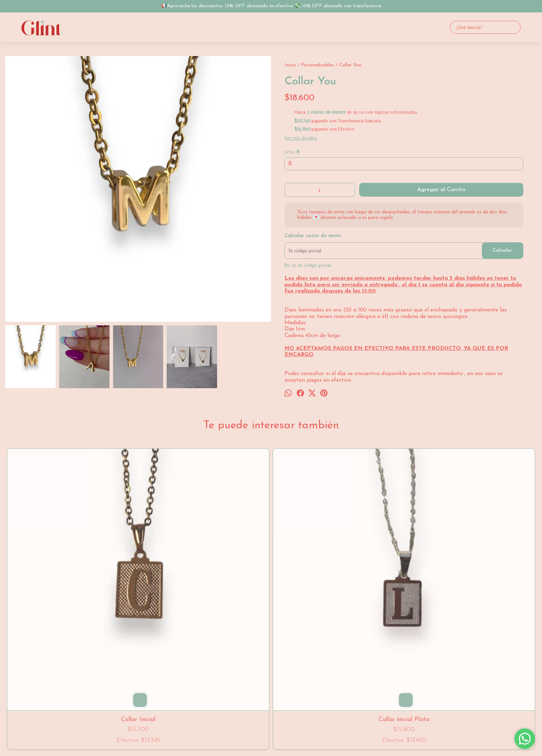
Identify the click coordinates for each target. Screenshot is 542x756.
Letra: (292, 152)
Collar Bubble (484, 560)
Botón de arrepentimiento (357, 732)
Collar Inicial (58, 560)
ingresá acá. (326, 732)
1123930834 (271, 651)
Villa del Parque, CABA (271, 640)
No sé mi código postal (308, 265)
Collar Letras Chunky (271, 560)
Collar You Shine (377, 560)
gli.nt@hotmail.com (271, 662)
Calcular (502, 250)
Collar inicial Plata (165, 560)
